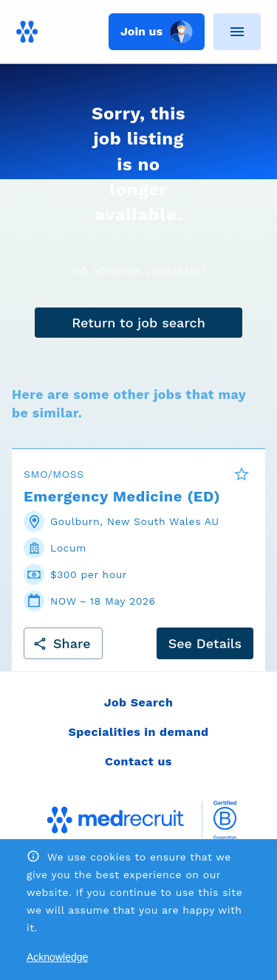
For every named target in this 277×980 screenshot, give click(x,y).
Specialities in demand (138, 732)
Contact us (138, 761)
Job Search (139, 702)
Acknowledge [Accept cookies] (57, 957)
